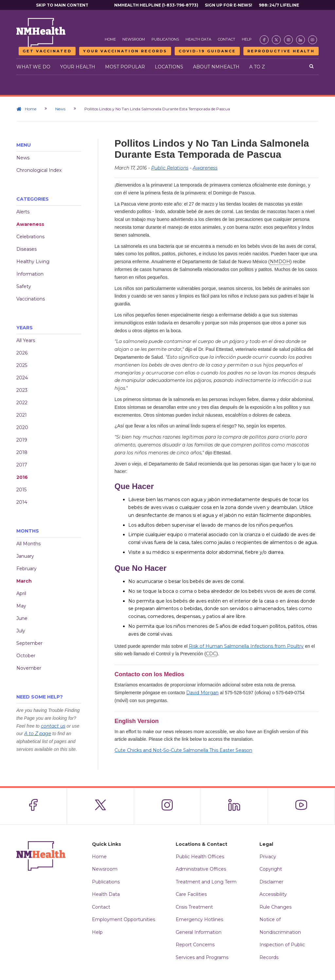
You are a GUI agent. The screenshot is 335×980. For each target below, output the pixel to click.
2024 (22, 378)
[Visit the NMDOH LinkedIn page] (300, 40)
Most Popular (125, 67)
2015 (21, 490)
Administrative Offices (201, 869)
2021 (22, 415)
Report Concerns (195, 945)
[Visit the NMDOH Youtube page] (313, 40)
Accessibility (273, 894)
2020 (22, 427)
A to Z (257, 67)
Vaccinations (31, 299)
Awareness (30, 224)
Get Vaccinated (47, 51)
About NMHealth (216, 67)
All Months (28, 544)
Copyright (271, 869)
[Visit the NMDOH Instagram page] (288, 40)
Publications (165, 39)
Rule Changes (275, 907)
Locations (169, 67)
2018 (22, 452)
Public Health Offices (200, 857)
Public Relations (170, 168)
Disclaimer (271, 882)
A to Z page (38, 734)
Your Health (78, 67)
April (21, 593)
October (26, 656)
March (24, 581)
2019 (22, 440)
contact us (53, 726)
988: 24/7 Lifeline (279, 5)
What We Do (33, 67)
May (21, 606)
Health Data (198, 39)
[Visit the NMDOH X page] (276, 40)
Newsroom (134, 39)
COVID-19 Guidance (207, 51)
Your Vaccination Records (125, 51)
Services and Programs (202, 957)
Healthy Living (33, 262)
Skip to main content (62, 5)
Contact (227, 39)
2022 (22, 403)
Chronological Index (39, 170)
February (26, 569)
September (29, 643)
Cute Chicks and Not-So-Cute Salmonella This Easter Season (183, 750)
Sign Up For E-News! (229, 5)
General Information (199, 932)
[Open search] (311, 67)
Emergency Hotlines (199, 919)
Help (247, 39)
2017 (22, 465)
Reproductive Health (281, 51)
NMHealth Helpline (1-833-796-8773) (156, 5)
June (22, 618)
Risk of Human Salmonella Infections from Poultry (246, 646)
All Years (26, 340)
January (25, 556)
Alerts (23, 212)
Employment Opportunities (123, 919)
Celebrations (30, 237)
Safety (24, 286)
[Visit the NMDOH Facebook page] (264, 40)
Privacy (268, 857)
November (29, 668)
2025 (22, 365)
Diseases (26, 249)
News (60, 109)
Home (110, 39)
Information (30, 274)
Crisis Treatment (194, 907)
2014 (22, 502)
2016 (22, 477)
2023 (22, 390)
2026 (22, 353)
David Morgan (202, 693)
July (21, 631)
